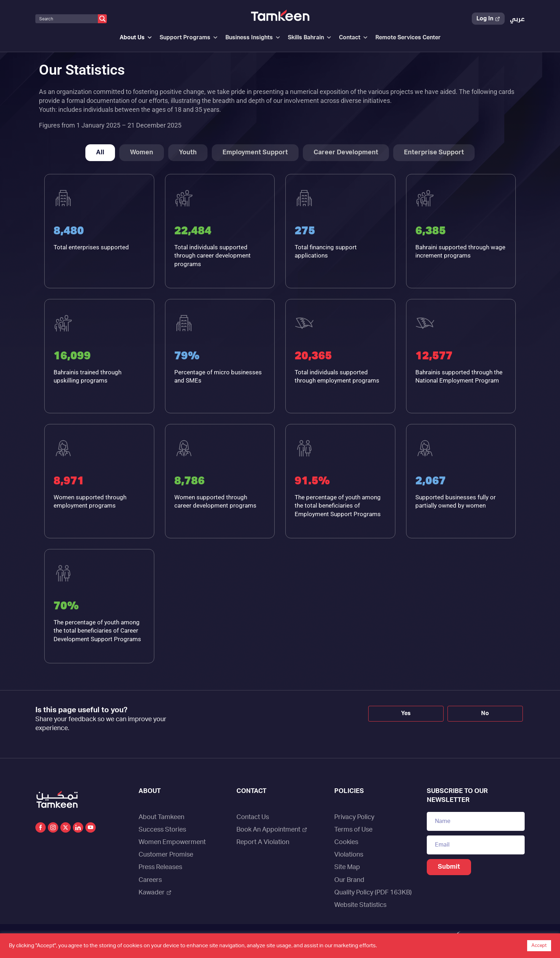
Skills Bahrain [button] (310, 38)
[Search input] (67, 19)
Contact (354, 38)
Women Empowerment (172, 842)
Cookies (346, 842)
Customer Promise (166, 855)
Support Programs (189, 38)
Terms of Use (353, 830)
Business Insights (253, 38)
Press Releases (160, 867)
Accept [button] (539, 946)
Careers (150, 880)
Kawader (155, 893)
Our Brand (349, 880)
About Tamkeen (161, 817)
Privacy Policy (354, 817)
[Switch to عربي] (517, 19)
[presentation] (256, 719)
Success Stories (162, 830)
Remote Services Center (408, 38)
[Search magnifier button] (102, 19)
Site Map (347, 867)
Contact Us (253, 817)
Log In (488, 19)
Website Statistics (360, 905)
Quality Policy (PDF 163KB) (373, 893)
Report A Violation (263, 842)
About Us (136, 38)
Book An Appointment (272, 830)
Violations (349, 855)
